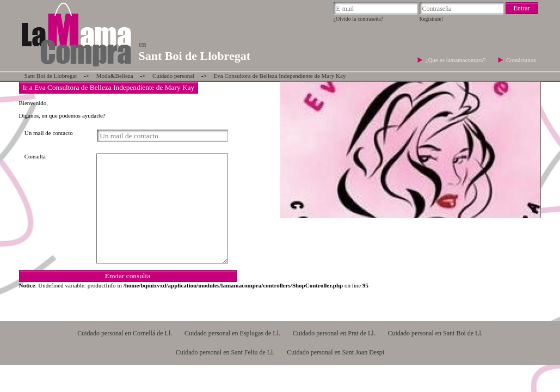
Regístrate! (432, 19)
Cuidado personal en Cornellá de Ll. (125, 333)
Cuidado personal (173, 76)
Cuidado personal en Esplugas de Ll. (232, 333)
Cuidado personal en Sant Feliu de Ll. (225, 352)
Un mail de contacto (49, 133)
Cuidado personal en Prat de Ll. (334, 333)
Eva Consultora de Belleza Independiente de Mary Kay (280, 76)
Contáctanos (521, 60)
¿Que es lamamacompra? (456, 60)
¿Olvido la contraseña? (359, 19)
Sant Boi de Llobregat (51, 76)
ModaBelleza (115, 76)
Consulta (35, 156)
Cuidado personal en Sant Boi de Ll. (435, 333)
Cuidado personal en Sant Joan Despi (336, 352)
